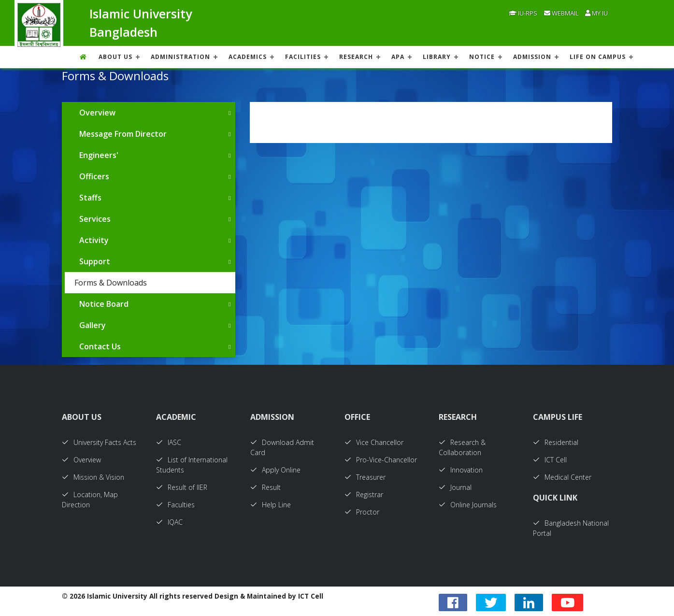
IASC (169, 442)
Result (265, 487)
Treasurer (365, 477)
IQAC (169, 522)
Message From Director (123, 134)
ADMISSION (532, 57)
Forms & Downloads (111, 283)
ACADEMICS (248, 57)
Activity (94, 240)
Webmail (561, 13)
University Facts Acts (99, 442)
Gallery (93, 325)
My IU (596, 13)
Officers (94, 176)
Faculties (175, 505)
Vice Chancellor (374, 442)
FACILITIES (303, 57)
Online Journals (468, 505)
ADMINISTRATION (180, 57)
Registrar (364, 494)
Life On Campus (598, 57)
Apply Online (275, 470)
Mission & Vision (93, 477)
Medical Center (562, 477)
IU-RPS (523, 13)
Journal (455, 487)
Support (95, 261)
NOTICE (482, 57)
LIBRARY (437, 57)
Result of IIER (182, 487)
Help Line (271, 505)
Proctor (362, 512)
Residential (556, 442)
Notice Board (104, 304)
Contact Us (100, 346)
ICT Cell (550, 460)
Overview (97, 113)
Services (95, 219)
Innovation (461, 470)
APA (398, 57)
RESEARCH (356, 57)
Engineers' (99, 155)
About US (115, 57)
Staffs (90, 198)
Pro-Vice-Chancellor (381, 460)
